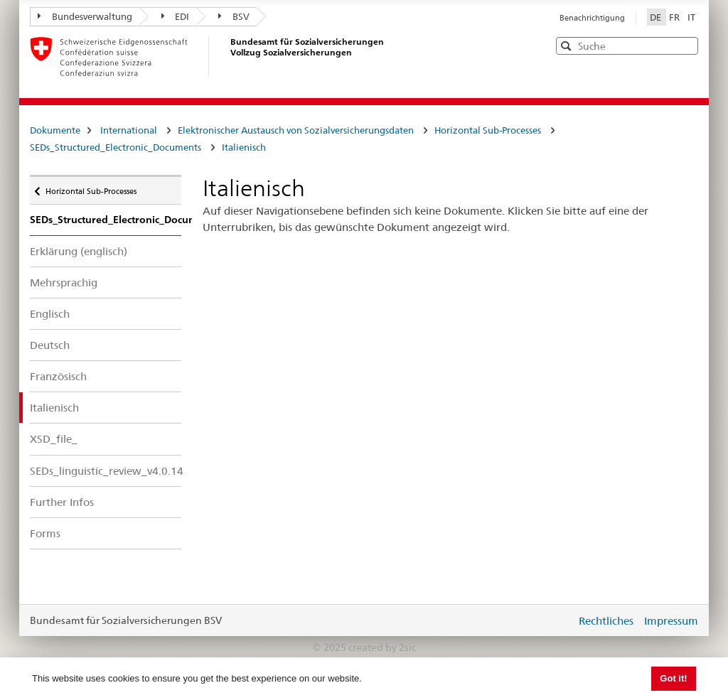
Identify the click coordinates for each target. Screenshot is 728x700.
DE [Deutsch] (657, 17)
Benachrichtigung (592, 18)
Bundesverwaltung (85, 16)
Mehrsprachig (64, 282)
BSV (234, 16)
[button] (686, 45)
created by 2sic (382, 647)
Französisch (58, 376)
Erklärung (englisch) (79, 251)
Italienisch (244, 147)
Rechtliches (606, 621)
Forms (45, 533)
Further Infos (62, 502)
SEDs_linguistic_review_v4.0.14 (106, 471)
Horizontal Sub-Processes (488, 130)
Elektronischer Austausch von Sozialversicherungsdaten (296, 130)
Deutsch (50, 345)
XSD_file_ (54, 439)
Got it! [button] (673, 678)
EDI (176, 16)
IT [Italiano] (691, 17)
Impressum (671, 621)
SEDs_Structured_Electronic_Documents (116, 147)
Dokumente (55, 130)
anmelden (555, 620)
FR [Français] (675, 17)
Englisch (50, 314)
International (129, 130)
